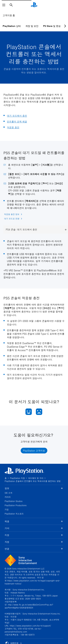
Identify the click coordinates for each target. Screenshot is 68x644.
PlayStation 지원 (17, 478)
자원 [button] (34, 542)
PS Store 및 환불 (52, 26)
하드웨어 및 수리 (36, 478)
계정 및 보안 (32, 26)
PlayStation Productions (16, 505)
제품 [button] (34, 521)
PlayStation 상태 (12, 26)
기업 (7, 509)
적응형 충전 (13, 127)
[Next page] (65, 26)
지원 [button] (34, 535)
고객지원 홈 (9, 15)
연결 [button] (34, 549)
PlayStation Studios (14, 501)
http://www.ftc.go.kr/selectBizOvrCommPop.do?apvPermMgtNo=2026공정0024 (29, 606)
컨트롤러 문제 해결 (17, 121)
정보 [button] (34, 488)
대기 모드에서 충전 (17, 116)
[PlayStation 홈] (34, 5)
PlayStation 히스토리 (14, 514)
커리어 (8, 497)
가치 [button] (34, 528)
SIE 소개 (8, 493)
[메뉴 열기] (4, 5)
